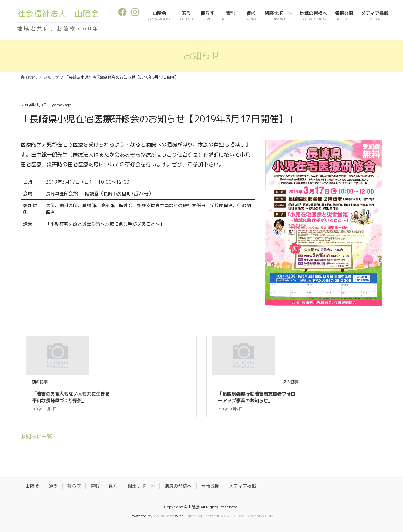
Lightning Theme (200, 516)
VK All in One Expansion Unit (247, 516)
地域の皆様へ (178, 486)
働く (113, 486)
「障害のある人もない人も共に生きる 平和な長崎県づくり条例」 (73, 397)
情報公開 (210, 486)
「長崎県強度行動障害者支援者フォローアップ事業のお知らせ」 (257, 397)
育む (95, 486)
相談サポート (141, 486)
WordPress (164, 516)
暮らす (74, 486)
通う (53, 486)
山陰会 (32, 486)
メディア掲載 (243, 486)
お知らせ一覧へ (39, 437)
